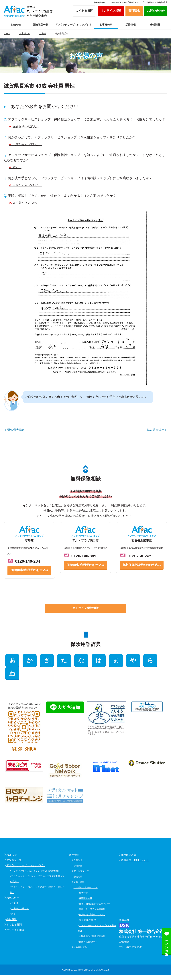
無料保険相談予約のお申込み (142, 565)
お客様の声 (13, 885)
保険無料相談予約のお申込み (29, 570)
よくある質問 (14, 912)
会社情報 (74, 842)
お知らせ (11, 842)
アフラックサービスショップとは (25, 852)
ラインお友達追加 (167, 944)
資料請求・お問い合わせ (135, 847)
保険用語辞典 (129, 842)
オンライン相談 (15, 917)
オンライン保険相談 (86, 608)
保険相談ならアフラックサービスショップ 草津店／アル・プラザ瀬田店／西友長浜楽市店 (131, 2)
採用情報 (11, 906)
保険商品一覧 (14, 847)
